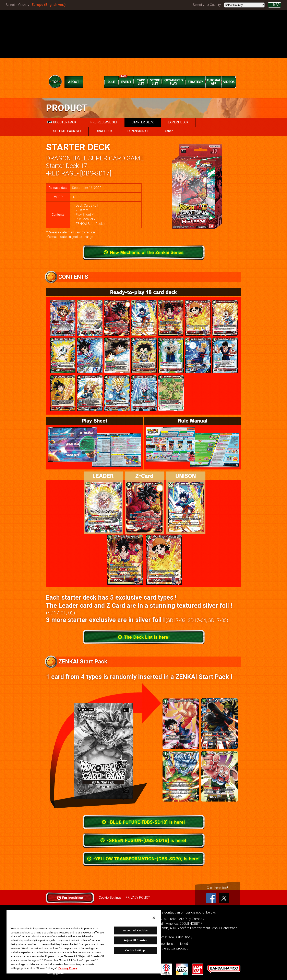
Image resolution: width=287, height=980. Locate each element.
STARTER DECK (143, 122)
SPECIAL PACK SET (67, 131)
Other (169, 131)
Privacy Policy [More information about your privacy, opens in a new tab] (68, 968)
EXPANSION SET (139, 131)
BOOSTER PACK (62, 122)
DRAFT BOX (104, 131)
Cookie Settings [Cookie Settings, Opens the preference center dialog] (135, 950)
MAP (276, 5)
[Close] (154, 918)
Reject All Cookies (135, 940)
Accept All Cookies (135, 930)
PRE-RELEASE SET (104, 122)
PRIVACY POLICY (138, 898)
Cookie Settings (110, 898)
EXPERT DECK (178, 122)
